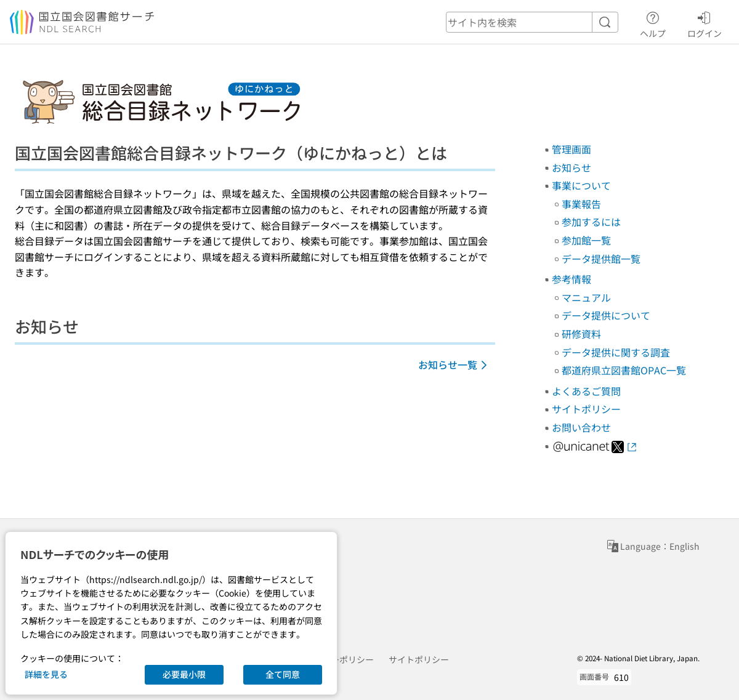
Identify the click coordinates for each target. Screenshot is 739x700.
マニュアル (586, 297)
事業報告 (581, 204)
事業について (581, 185)
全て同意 (283, 674)
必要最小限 (184, 674)
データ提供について (606, 315)
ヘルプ (653, 23)
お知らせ (571, 167)
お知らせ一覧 (455, 364)
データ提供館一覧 (601, 259)
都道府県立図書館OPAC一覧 (624, 370)
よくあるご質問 (586, 391)
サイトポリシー (586, 409)
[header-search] (532, 22)
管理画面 (571, 149)
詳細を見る (46, 674)
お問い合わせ (581, 427)
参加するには (591, 222)
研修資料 (581, 334)
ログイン (705, 23)
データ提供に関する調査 (616, 352)
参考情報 (571, 279)
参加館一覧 (586, 240)
